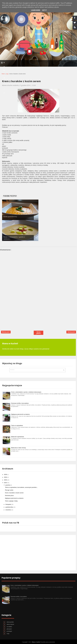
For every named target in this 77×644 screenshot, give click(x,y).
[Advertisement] (16, 314)
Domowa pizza (9, 496)
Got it (44, 10)
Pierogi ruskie (9, 490)
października (9, 507)
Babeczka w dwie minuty (19, 448)
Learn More (36, 10)
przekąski (9, 631)
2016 (6, 477)
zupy (7, 74)
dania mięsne (10, 624)
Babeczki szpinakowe (18, 437)
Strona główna (38, 333)
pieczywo (9, 629)
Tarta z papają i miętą (11, 501)
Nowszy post (6, 332)
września (8, 510)
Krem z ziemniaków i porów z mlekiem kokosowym (26, 392)
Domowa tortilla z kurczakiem (20, 403)
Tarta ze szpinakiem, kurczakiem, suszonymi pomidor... (21, 487)
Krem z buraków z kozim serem (21, 81)
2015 (6, 480)
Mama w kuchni (36, 642)
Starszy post (71, 332)
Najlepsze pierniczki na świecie (20, 414)
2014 (6, 483)
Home (3, 74)
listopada (8, 504)
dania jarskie (10, 622)
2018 (6, 475)
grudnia (8, 485)
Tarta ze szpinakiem (17, 426)
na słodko (9, 627)
